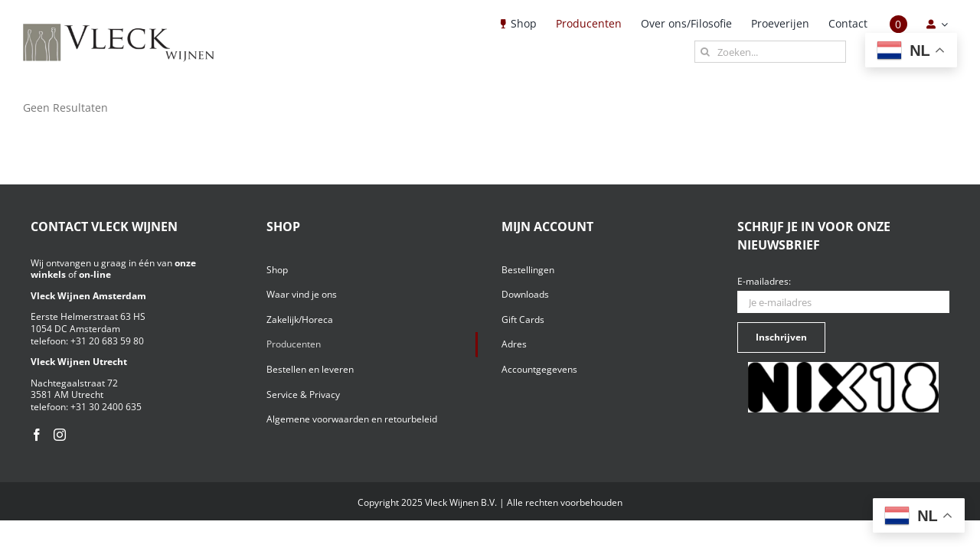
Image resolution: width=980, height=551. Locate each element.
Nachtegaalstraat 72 (74, 383)
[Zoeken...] (770, 52)
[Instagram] (60, 435)
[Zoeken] (706, 52)
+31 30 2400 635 (106, 407)
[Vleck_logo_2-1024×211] (119, 28)
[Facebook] (37, 435)
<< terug (44, 122)
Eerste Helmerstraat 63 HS (88, 316)
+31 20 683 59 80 (107, 341)
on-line (95, 274)
